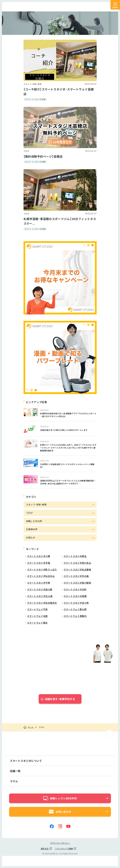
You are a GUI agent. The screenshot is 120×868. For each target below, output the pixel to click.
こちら (72, 710)
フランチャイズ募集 (64, 849)
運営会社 (45, 849)
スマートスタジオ (16, 7)
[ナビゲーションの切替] (115, 5)
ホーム (31, 727)
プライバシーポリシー (60, 843)
